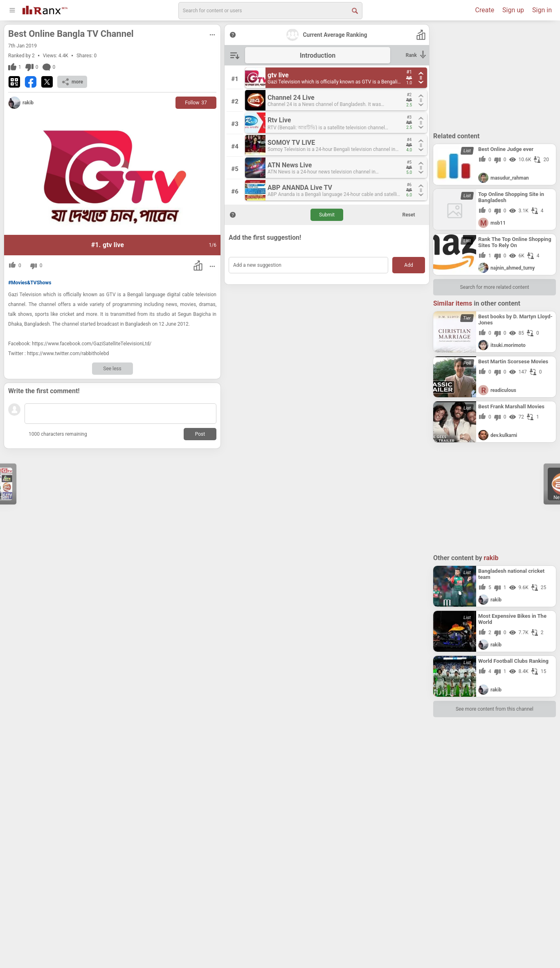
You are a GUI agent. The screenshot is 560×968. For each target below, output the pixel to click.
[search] (270, 11)
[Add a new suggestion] (308, 265)
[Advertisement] (495, 76)
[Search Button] (354, 10)
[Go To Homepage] (45, 9)
